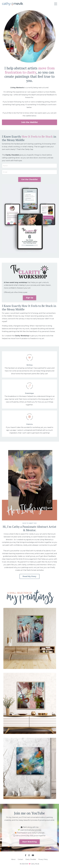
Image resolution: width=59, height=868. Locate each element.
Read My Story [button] (29, 576)
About (14, 859)
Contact (20, 859)
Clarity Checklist (31, 859)
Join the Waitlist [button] (29, 122)
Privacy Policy (43, 859)
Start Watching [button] (30, 842)
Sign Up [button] (30, 298)
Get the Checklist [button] (29, 179)
